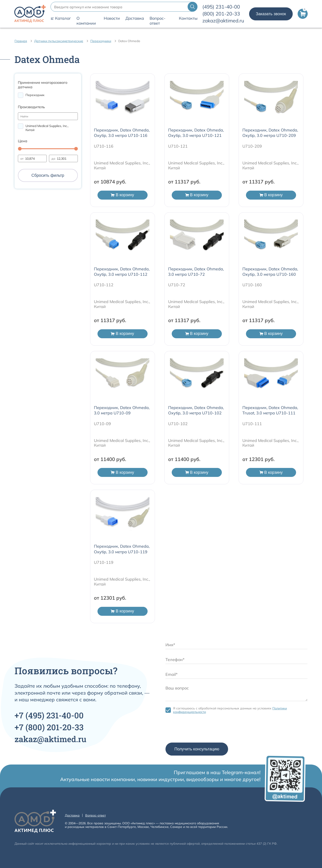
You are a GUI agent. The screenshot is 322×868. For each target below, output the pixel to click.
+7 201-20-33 (49, 727)
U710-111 (252, 424)
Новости (112, 18)
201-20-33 (221, 14)
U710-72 (177, 285)
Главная (21, 41)
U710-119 (104, 562)
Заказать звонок (271, 14)
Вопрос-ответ (158, 21)
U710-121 (178, 146)
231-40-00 (221, 7)
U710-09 (102, 424)
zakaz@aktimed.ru (223, 21)
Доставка (135, 18)
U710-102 (178, 424)
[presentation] (199, 729)
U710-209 (252, 146)
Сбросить (48, 175)
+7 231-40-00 (49, 715)
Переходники (101, 41)
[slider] (20, 149)
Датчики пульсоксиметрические (59, 41)
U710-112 (104, 285)
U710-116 (104, 146)
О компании (86, 21)
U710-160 (252, 285)
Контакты (188, 18)
